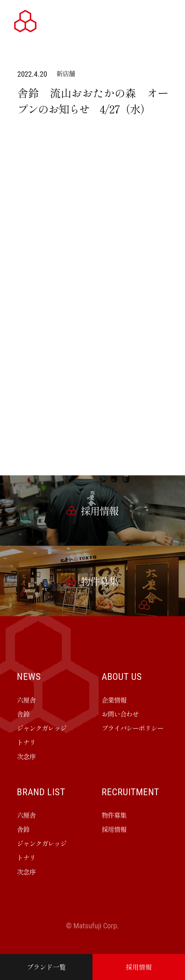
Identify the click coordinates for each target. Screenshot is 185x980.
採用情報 (139, 967)
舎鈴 (23, 714)
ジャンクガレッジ (42, 728)
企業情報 (114, 700)
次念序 (26, 756)
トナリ (26, 742)
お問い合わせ (120, 714)
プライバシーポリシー (132, 728)
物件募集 (114, 815)
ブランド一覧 (46, 967)
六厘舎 (26, 700)
